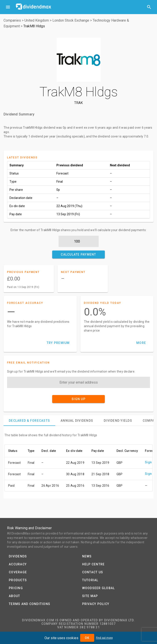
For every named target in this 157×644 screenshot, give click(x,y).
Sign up (151, 462)
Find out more (104, 638)
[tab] (29, 421)
